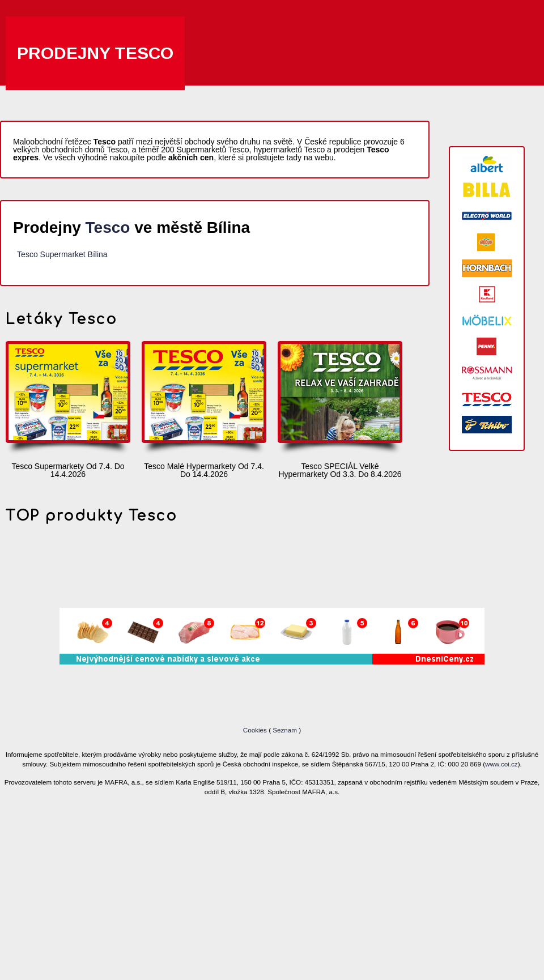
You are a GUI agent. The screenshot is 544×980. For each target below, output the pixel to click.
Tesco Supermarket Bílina (62, 254)
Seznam (285, 730)
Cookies (256, 730)
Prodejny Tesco (95, 53)
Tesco (108, 227)
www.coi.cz (501, 764)
